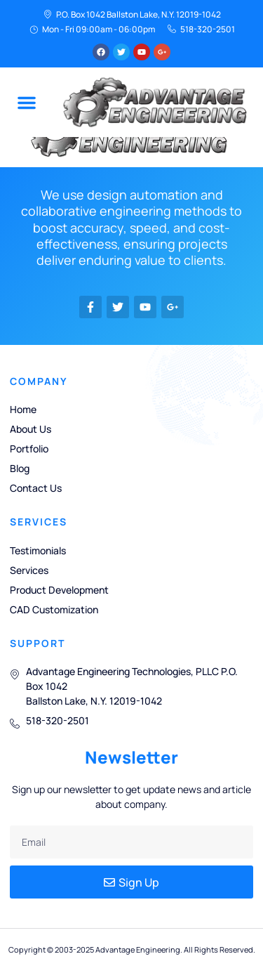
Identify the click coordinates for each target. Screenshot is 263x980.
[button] (27, 103)
